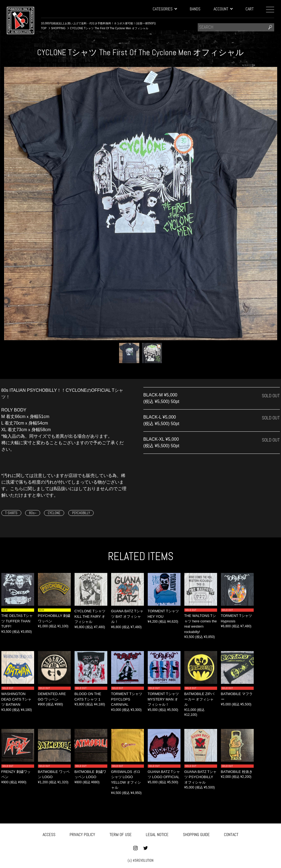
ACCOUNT (223, 9)
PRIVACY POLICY (82, 833)
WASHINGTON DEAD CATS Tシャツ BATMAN (17, 699)
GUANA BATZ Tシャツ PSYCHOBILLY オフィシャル (201, 777)
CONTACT (231, 833)
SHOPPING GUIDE (196, 833)
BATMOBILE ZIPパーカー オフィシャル (199, 699)
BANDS (195, 9)
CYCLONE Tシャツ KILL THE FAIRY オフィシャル (90, 616)
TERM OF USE (121, 833)
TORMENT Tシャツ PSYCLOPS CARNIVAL (127, 699)
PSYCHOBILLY (81, 513)
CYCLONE (54, 513)
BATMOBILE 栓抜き (237, 772)
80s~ (33, 513)
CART (250, 9)
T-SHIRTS (11, 513)
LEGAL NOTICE (157, 833)
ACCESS (49, 833)
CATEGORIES (165, 9)
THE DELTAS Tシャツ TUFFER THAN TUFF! (17, 621)
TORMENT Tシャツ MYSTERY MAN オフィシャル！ (163, 699)
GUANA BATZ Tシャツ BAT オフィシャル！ (127, 616)
